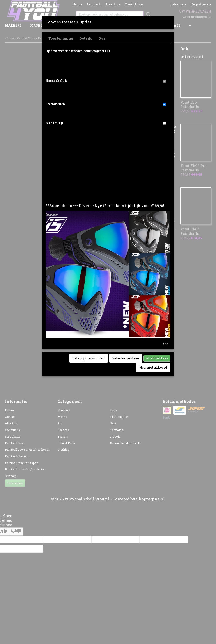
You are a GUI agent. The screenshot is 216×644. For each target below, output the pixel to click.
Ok (166, 344)
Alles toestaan (157, 358)
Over (103, 38)
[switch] (164, 81)
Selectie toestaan (126, 358)
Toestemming (61, 38)
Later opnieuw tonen (89, 358)
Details (86, 38)
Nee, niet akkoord (153, 367)
